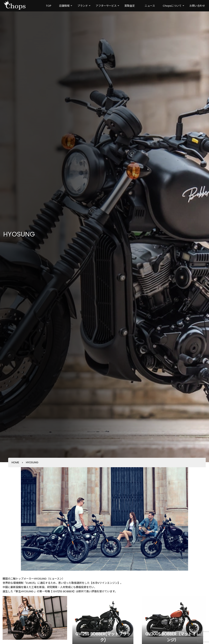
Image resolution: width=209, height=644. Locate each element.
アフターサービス (106, 6)
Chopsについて (172, 6)
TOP (49, 6)
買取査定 (130, 6)
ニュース (150, 6)
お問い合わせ (197, 6)
